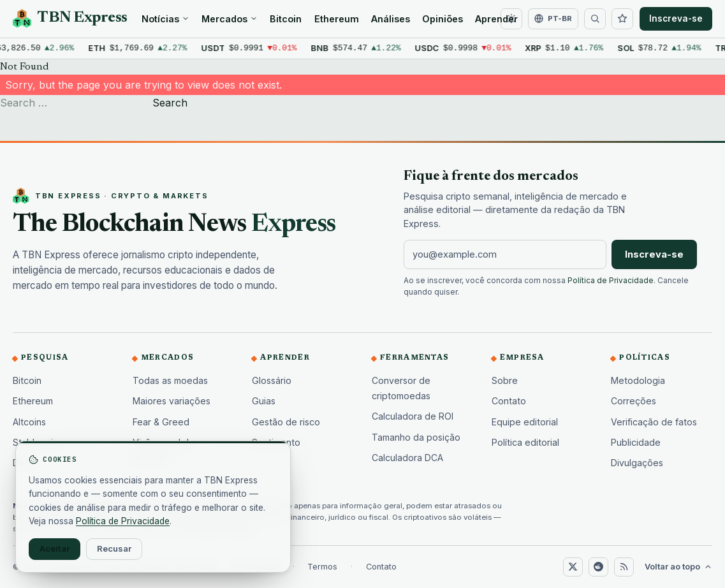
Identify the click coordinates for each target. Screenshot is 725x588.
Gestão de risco (286, 422)
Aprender (496, 19)
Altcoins (29, 422)
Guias (264, 401)
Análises (391, 19)
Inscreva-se (676, 18)
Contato (509, 401)
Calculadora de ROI (413, 416)
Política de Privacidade (611, 281)
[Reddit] (598, 567)
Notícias (165, 19)
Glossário (272, 380)
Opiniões (443, 19)
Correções (633, 401)
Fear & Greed (161, 422)
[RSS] (624, 567)
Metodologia (638, 380)
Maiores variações (172, 401)
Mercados (230, 19)
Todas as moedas (170, 380)
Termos (322, 567)
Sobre (505, 380)
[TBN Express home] (70, 18)
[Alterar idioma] (553, 19)
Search (170, 103)
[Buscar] (595, 19)
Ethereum (337, 19)
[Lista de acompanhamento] (622, 19)
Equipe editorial (525, 422)
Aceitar (55, 548)
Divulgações (637, 463)
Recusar (114, 548)
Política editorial (525, 442)
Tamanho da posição (416, 437)
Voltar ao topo (678, 567)
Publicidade (636, 442)
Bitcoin (286, 19)
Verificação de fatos (654, 422)
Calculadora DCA (407, 458)
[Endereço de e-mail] (505, 254)
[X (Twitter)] (573, 567)
